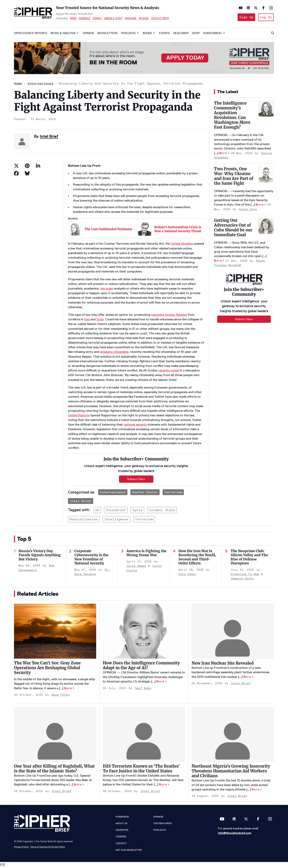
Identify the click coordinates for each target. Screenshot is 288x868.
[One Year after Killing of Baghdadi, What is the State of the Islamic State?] (55, 736)
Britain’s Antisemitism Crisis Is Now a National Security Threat (178, 231)
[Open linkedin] (247, 8)
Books (147, 34)
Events (164, 34)
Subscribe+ (136, 480)
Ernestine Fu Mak (245, 575)
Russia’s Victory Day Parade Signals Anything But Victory (40, 556)
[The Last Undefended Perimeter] (75, 231)
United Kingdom (182, 245)
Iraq (87, 321)
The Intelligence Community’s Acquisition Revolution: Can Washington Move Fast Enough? (232, 116)
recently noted (169, 372)
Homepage (122, 818)
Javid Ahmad (136, 567)
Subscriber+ (212, 34)
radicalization (84, 521)
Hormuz (84, 19)
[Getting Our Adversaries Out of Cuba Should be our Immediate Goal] (266, 227)
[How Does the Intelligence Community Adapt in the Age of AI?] (144, 633)
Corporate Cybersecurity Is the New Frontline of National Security (91, 558)
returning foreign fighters (169, 316)
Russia (144, 19)
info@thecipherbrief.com (235, 834)
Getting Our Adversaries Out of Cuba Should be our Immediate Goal (233, 229)
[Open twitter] (255, 8)
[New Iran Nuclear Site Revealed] (233, 633)
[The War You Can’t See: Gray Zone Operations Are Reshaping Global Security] (55, 633)
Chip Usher (187, 575)
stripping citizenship (114, 353)
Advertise (122, 831)
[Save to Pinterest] (27, 167)
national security (135, 426)
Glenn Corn (248, 210)
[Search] (272, 34)
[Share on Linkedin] (38, 167)
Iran (73, 19)
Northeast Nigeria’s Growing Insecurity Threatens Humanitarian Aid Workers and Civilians (231, 772)
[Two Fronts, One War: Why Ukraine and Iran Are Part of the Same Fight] (266, 176)
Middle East (113, 19)
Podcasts (128, 34)
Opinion (88, 34)
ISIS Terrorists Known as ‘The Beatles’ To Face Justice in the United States (141, 770)
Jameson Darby (242, 580)
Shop (196, 34)
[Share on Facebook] (16, 175)
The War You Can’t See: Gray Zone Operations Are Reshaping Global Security (47, 669)
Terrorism (173, 493)
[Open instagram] (270, 8)
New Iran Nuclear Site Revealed (223, 664)
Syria (100, 321)
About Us (121, 825)
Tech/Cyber (160, 19)
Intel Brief (49, 137)
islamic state (162, 511)
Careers (121, 838)
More (223, 154)
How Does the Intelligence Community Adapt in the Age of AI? (141, 667)
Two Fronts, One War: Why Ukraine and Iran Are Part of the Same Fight (234, 177)
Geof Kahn (143, 689)
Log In (266, 18)
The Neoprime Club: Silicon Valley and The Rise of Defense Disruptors (249, 558)
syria (137, 511)
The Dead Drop (162, 825)
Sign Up (245, 18)
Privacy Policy (21, 848)
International (40, 85)
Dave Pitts (61, 696)
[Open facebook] (262, 8)
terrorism (107, 290)
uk (97, 511)
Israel (97, 19)
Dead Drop (181, 34)
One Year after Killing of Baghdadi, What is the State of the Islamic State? (54, 770)
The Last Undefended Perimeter (108, 231)
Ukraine (131, 19)
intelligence (116, 521)
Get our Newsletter (129, 851)
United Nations (79, 416)
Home (18, 85)
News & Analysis (63, 34)
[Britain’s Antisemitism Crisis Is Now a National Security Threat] (144, 231)
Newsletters (107, 34)
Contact (121, 845)
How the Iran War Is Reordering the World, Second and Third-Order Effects (197, 558)
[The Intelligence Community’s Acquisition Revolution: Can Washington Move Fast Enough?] (266, 110)
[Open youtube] (240, 8)
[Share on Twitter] (16, 167)
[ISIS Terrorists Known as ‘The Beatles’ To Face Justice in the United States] (144, 736)
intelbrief (116, 511)
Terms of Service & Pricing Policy (48, 848)
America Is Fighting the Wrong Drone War (146, 554)
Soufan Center (145, 493)
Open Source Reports (31, 34)
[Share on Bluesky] (27, 175)
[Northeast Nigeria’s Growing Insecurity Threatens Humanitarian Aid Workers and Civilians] (233, 736)
